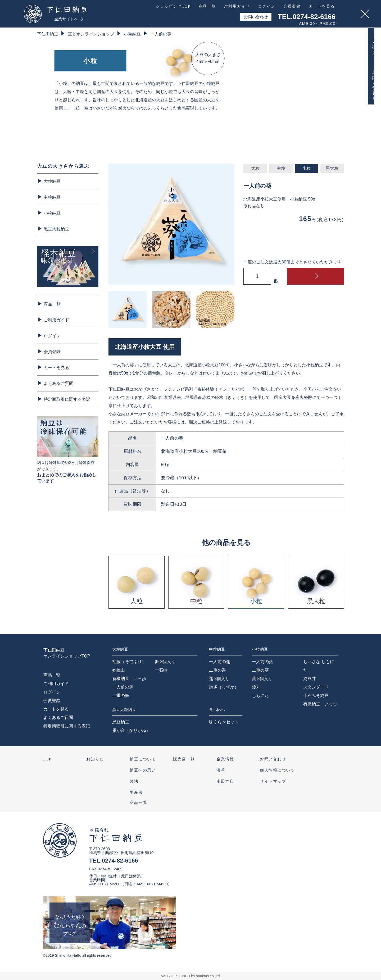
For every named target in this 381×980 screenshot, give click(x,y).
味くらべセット (224, 722)
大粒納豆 (52, 181)
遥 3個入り (219, 679)
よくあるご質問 (58, 383)
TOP (47, 759)
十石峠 (161, 670)
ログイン (52, 336)
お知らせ (95, 759)
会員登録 (52, 352)
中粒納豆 (52, 197)
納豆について (143, 759)
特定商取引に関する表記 (67, 399)
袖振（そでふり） (129, 662)
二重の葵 (260, 670)
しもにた (260, 696)
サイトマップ (273, 781)
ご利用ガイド (56, 320)
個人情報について (277, 770)
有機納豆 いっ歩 (129, 679)
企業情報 (225, 759)
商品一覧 (52, 304)
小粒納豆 (132, 34)
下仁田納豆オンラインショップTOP (67, 653)
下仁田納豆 (48, 34)
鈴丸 (256, 687)
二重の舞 (121, 696)
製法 (134, 781)
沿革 (221, 770)
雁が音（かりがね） (131, 730)
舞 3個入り (165, 662)
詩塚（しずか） (224, 687)
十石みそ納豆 (316, 696)
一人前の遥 (220, 662)
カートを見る (56, 368)
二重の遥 (217, 670)
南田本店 (225, 781)
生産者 (136, 792)
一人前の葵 (161, 34)
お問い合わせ (273, 759)
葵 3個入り (262, 679)
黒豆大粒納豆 (56, 229)
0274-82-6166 (120, 861)
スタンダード (316, 687)
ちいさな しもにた (319, 666)
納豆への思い (143, 770)
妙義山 (119, 670)
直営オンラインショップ (91, 34)
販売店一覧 (184, 759)
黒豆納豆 (121, 722)
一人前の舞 (123, 687)
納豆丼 (310, 679)
